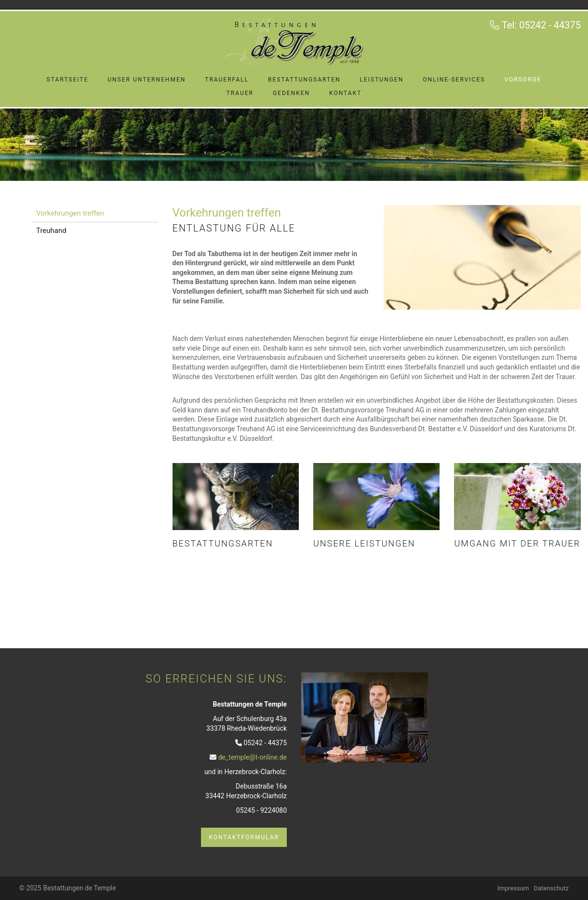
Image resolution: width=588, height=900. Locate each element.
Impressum (513, 888)
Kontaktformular (244, 837)
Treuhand (51, 231)
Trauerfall (227, 80)
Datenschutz (551, 888)
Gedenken (291, 93)
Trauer (240, 93)
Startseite (68, 80)
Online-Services (454, 80)
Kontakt (345, 93)
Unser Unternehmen (147, 80)
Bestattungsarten (304, 80)
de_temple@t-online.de (253, 757)
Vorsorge (523, 80)
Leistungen (382, 80)
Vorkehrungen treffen (70, 213)
